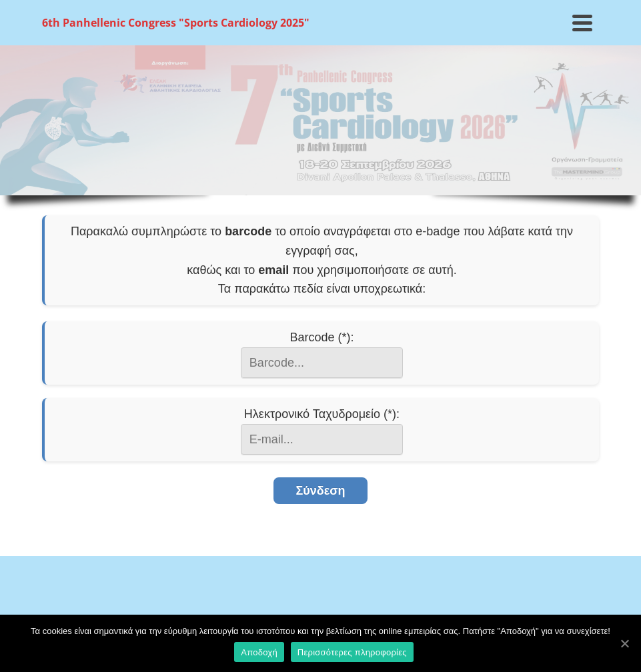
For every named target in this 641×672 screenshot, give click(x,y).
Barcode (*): (322, 337)
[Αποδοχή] (624, 643)
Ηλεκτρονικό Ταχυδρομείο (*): (322, 414)
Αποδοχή (259, 652)
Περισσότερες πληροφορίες (352, 652)
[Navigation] (582, 23)
